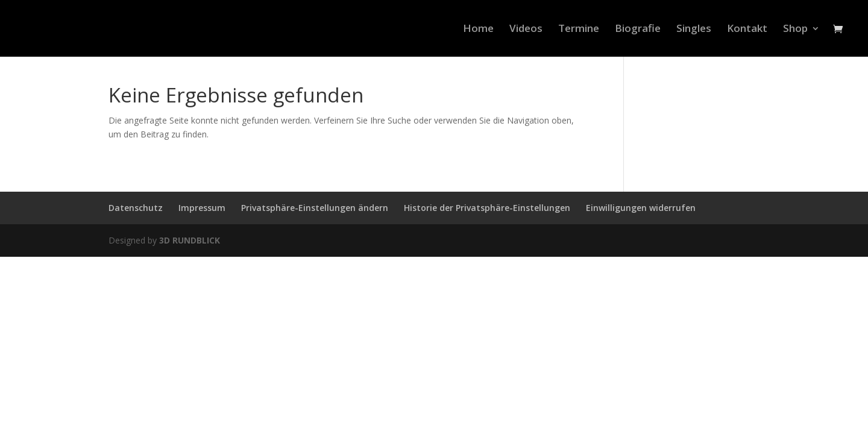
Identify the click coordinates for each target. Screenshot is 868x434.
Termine (579, 30)
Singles (694, 30)
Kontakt (747, 30)
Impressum (202, 208)
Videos (526, 30)
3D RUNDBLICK (190, 240)
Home (478, 30)
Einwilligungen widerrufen (641, 208)
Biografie (638, 30)
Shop (795, 30)
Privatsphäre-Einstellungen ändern (315, 208)
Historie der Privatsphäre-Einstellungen (487, 208)
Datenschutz (136, 208)
